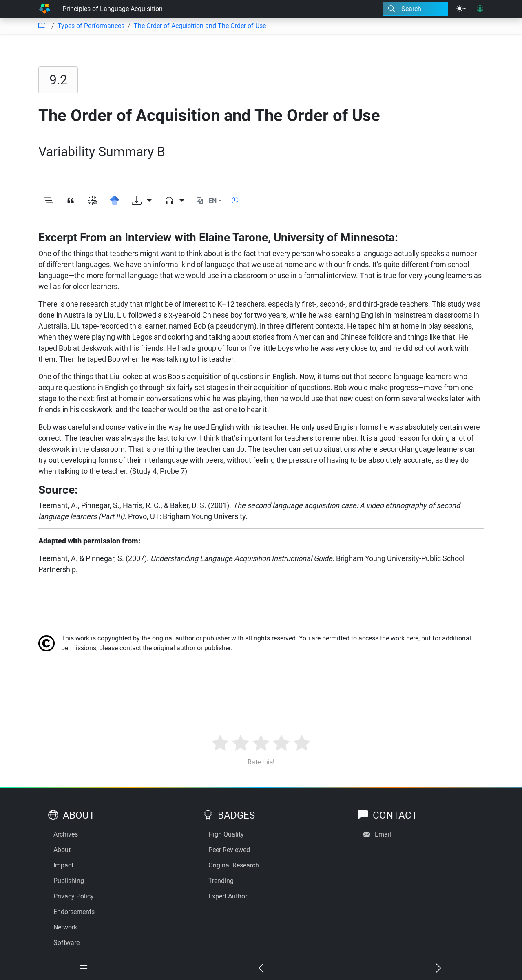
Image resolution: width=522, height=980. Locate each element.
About (62, 850)
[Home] (44, 9)
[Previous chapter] (261, 969)
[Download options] (142, 201)
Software (66, 943)
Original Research (234, 865)
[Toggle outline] (49, 201)
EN (212, 201)
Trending (221, 881)
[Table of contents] (42, 26)
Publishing (69, 881)
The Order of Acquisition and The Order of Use (200, 26)
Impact (63, 865)
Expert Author (228, 896)
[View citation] (71, 201)
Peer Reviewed (229, 850)
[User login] (480, 9)
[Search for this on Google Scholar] (115, 201)
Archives (66, 834)
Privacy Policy (74, 896)
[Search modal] (415, 9)
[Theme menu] (461, 9)
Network (65, 927)
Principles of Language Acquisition (113, 9)
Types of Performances (91, 26)
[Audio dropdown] (175, 201)
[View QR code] (93, 201)
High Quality (226, 834)
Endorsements (74, 912)
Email (383, 834)
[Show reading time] (235, 200)
